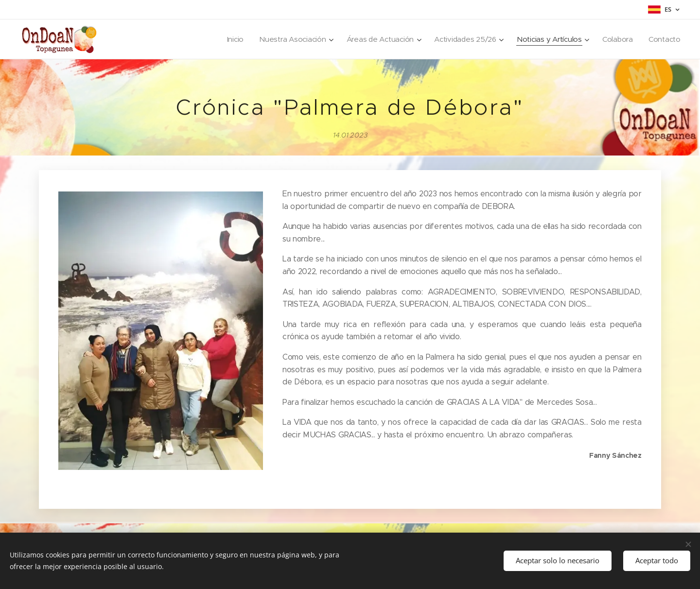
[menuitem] (227, 39)
